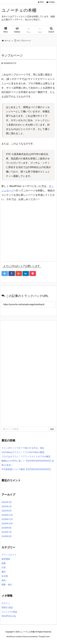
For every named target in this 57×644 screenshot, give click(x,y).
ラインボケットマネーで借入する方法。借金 (23, 448)
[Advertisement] (27, 230)
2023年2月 (7, 502)
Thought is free (44, 637)
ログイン (6, 603)
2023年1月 (7, 506)
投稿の (7, 607)
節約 (4, 580)
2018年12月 (7, 515)
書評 (4, 572)
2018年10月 (7, 523)
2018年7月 (7, 532)
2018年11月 (7, 519)
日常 (4, 568)
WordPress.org (9, 616)
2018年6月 (7, 536)
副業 (4, 563)
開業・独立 (7, 585)
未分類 (5, 576)
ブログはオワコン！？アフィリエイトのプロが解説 (26, 456)
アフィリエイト (9, 555)
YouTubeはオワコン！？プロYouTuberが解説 (23, 452)
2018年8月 (7, 528)
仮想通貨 (6, 559)
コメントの (9, 612)
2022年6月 (7, 511)
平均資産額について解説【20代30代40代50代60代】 (27, 469)
